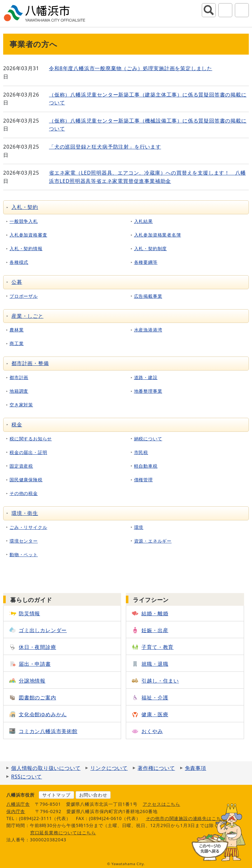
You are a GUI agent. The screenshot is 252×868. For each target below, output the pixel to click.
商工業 (17, 343)
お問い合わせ (93, 795)
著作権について (156, 768)
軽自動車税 (146, 466)
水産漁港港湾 (148, 330)
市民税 (141, 452)
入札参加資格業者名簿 (158, 235)
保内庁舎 (16, 811)
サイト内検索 (209, 10)
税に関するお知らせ (31, 439)
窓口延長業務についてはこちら (63, 833)
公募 (17, 282)
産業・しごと (27, 316)
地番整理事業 (148, 391)
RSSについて (27, 777)
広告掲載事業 (148, 296)
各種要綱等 (146, 262)
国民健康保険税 (26, 480)
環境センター (24, 541)
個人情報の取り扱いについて (46, 768)
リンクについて (109, 768)
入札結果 (143, 221)
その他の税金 (24, 493)
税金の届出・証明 (28, 452)
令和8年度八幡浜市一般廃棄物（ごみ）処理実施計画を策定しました (131, 68)
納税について (148, 439)
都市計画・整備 (30, 363)
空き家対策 (21, 405)
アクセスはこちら (161, 804)
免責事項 (196, 768)
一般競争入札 (24, 221)
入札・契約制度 (151, 248)
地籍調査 (19, 391)
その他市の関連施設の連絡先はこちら (186, 818)
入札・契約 (25, 207)
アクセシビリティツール (225, 10)
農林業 (17, 330)
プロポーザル (24, 296)
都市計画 (19, 377)
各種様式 (19, 262)
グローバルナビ (242, 10)
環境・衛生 (25, 513)
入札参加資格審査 (28, 235)
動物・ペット (24, 554)
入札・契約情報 (26, 248)
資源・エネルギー (153, 541)
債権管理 (143, 480)
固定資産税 (21, 466)
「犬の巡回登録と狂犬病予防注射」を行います (105, 147)
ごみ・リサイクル (28, 527)
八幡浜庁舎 (18, 804)
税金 (17, 424)
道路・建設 (146, 377)
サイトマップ (56, 795)
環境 (139, 527)
